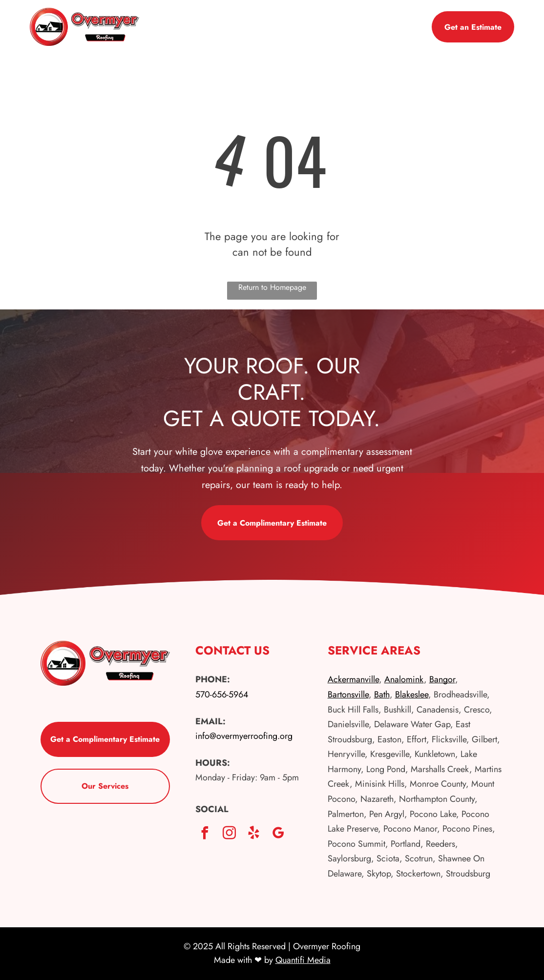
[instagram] (230, 834)
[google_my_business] (278, 834)
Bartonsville (348, 694)
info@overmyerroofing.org (244, 736)
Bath (382, 694)
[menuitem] (243, 20)
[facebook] (205, 834)
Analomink (404, 679)
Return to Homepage (272, 287)
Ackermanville (353, 679)
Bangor (442, 679)
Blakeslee (412, 694)
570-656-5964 (222, 694)
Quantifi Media (303, 960)
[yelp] (254, 834)
